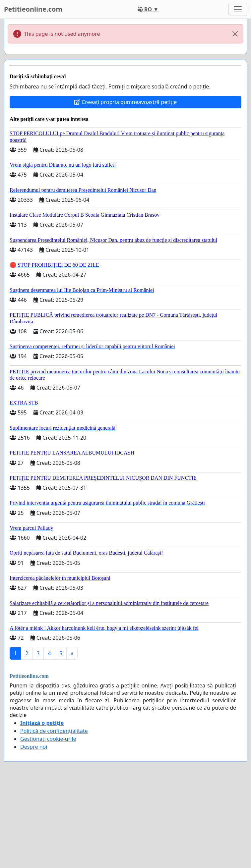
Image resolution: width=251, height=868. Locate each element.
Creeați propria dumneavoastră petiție (125, 102)
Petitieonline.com (33, 9)
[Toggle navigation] (238, 9)
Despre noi (34, 747)
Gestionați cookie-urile (48, 739)
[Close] (235, 34)
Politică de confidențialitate (54, 731)
